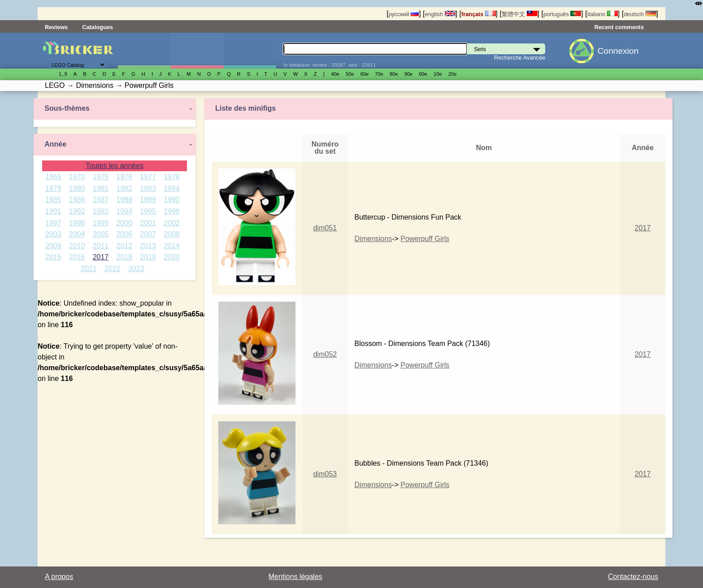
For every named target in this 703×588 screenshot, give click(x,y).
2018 (125, 257)
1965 (53, 177)
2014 (172, 246)
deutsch (640, 14)
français (479, 14)
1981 (101, 188)
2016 (77, 257)
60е (365, 74)
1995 (148, 211)
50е (350, 74)
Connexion (618, 51)
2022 (113, 269)
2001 (148, 223)
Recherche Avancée (520, 58)
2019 (148, 257)
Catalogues (98, 27)
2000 (125, 223)
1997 (53, 223)
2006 (125, 234)
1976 (125, 177)
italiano (603, 14)
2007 (148, 234)
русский (404, 14)
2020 (172, 257)
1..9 (63, 74)
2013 (148, 246)
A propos (59, 577)
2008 (172, 234)
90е (409, 74)
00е (423, 74)
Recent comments (619, 27)
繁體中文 (520, 14)
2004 (77, 234)
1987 (101, 200)
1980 (77, 188)
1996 (172, 211)
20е (453, 74)
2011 (101, 246)
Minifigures (197, 51)
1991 (53, 211)
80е (394, 74)
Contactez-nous (633, 577)
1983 (148, 188)
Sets (144, 51)
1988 (125, 200)
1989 (148, 200)
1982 (125, 188)
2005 (101, 234)
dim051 (325, 228)
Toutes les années (115, 166)
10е (438, 74)
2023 (136, 269)
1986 (77, 200)
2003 (53, 234)
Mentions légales (295, 577)
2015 (53, 257)
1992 (77, 211)
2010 (77, 246)
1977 (148, 177)
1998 (77, 223)
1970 (77, 177)
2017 (101, 257)
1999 (101, 223)
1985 (53, 200)
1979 (53, 188)
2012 (125, 246)
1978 (172, 177)
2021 (89, 269)
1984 (172, 188)
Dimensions (373, 239)
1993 (101, 211)
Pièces (250, 51)
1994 (125, 211)
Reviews (56, 27)
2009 (53, 246)
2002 (172, 223)
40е (335, 74)
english (440, 14)
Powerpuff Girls (425, 239)
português (562, 14)
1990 (172, 200)
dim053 (325, 474)
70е (379, 74)
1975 (101, 177)
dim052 (325, 354)
